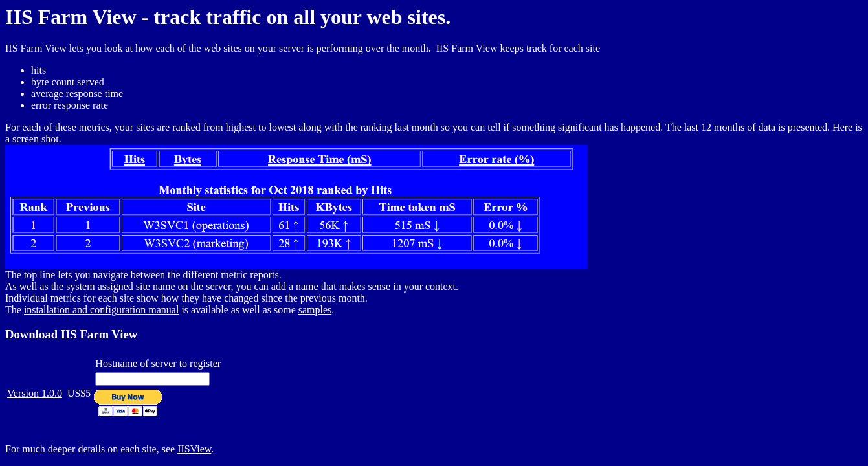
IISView (194, 449)
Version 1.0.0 (35, 393)
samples (315, 310)
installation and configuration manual (102, 310)
